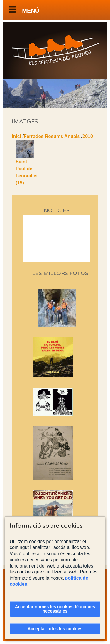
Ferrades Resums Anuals (52, 136)
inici (16, 136)
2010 (88, 136)
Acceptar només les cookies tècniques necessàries (55, 609)
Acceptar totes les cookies (55, 629)
